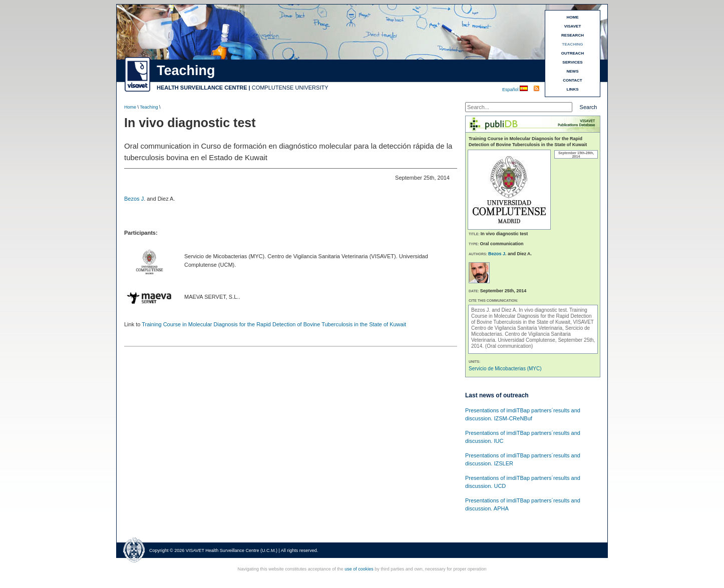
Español (511, 90)
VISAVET (573, 26)
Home (130, 107)
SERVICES (572, 62)
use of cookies (359, 569)
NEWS (573, 71)
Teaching (149, 107)
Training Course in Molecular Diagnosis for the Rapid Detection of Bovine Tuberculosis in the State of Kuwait (274, 324)
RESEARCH (573, 35)
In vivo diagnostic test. (544, 310)
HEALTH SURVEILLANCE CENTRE (202, 88)
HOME (573, 17)
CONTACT (573, 80)
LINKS (573, 89)
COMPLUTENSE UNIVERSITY (290, 88)
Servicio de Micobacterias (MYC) (505, 369)
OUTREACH (573, 53)
